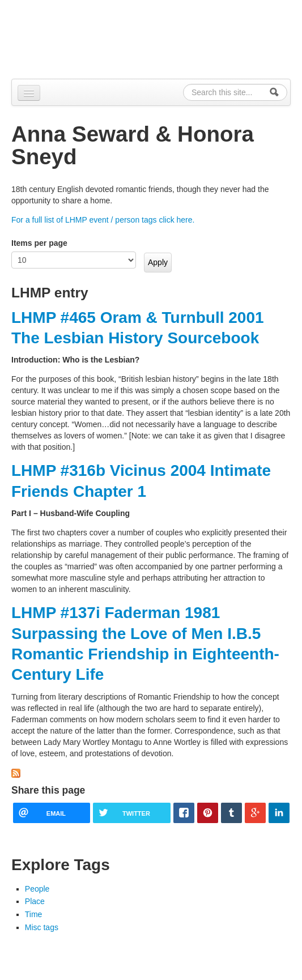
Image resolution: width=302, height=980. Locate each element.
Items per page (39, 243)
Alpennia (70, 38)
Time (34, 914)
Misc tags (42, 927)
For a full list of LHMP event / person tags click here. (103, 220)
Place (35, 901)
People (37, 889)
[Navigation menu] (29, 93)
